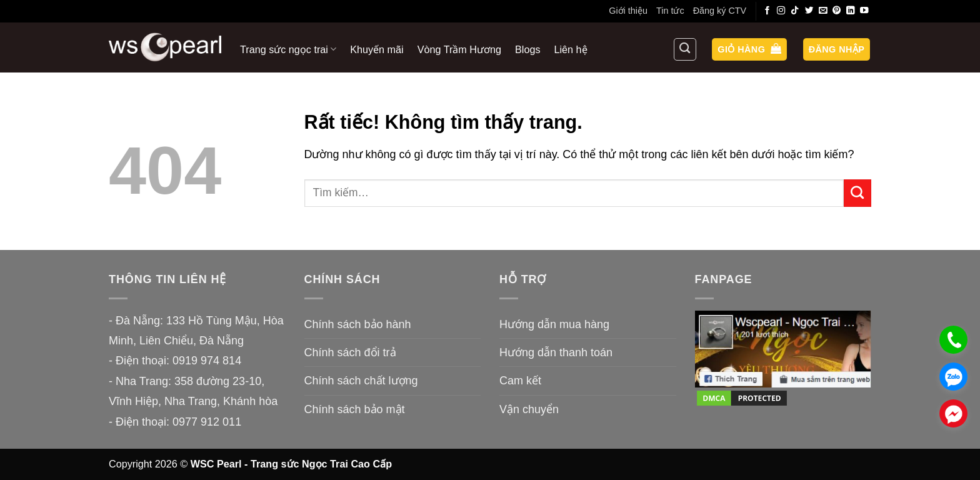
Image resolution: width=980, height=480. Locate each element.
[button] (749, 50)
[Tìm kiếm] (685, 49)
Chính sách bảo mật (355, 409)
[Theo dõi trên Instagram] (781, 11)
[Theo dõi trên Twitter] (809, 11)
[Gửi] (857, 193)
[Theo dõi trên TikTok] (795, 11)
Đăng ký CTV (720, 11)
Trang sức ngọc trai (288, 49)
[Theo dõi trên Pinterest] (837, 11)
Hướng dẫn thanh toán (556, 352)
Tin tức (670, 11)
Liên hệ (571, 49)
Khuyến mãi (377, 49)
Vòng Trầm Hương (459, 49)
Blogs (528, 49)
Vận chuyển (529, 409)
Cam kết (520, 381)
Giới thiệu (628, 11)
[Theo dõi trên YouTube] (864, 11)
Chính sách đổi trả (350, 352)
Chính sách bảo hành (358, 324)
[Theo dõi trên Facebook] (767, 11)
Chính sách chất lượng (361, 381)
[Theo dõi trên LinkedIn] (851, 11)
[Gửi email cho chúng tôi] (823, 11)
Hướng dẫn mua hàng (554, 324)
